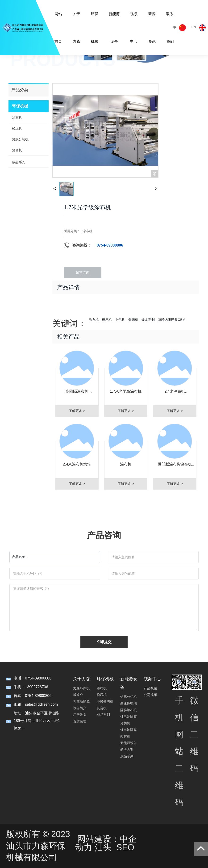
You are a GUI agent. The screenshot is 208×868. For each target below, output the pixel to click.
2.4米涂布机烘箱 (77, 464)
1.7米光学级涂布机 (126, 391)
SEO (125, 847)
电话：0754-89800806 (33, 678)
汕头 (103, 847)
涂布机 (87, 231)
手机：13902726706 (31, 687)
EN (194, 27)
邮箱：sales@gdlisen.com (36, 704)
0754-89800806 (110, 245)
